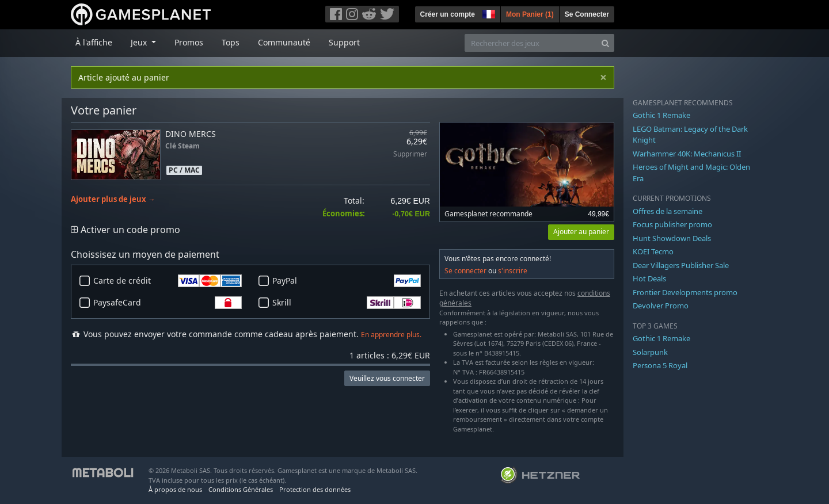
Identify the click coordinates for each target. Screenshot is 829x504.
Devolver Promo (661, 306)
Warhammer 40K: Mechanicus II (687, 154)
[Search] (605, 43)
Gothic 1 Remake (661, 115)
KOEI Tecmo (653, 251)
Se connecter (465, 271)
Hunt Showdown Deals (672, 238)
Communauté (284, 42)
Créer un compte (448, 14)
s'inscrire (513, 271)
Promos (189, 42)
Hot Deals (649, 278)
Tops (231, 42)
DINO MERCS (191, 134)
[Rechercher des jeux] (531, 43)
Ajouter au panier (581, 232)
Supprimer (410, 154)
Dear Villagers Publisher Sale (681, 265)
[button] (488, 13)
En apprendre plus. (391, 335)
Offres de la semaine (668, 211)
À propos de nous (175, 489)
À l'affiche (94, 42)
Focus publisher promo (672, 224)
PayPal (347, 281)
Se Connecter (587, 14)
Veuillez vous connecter (387, 378)
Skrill (347, 303)
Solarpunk (650, 352)
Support (344, 42)
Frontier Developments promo (685, 292)
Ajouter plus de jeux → (113, 199)
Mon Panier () (530, 14)
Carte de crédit (168, 281)
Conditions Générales (241, 489)
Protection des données (315, 489)
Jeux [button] (140, 42)
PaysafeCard (168, 303)
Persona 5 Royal (660, 365)
